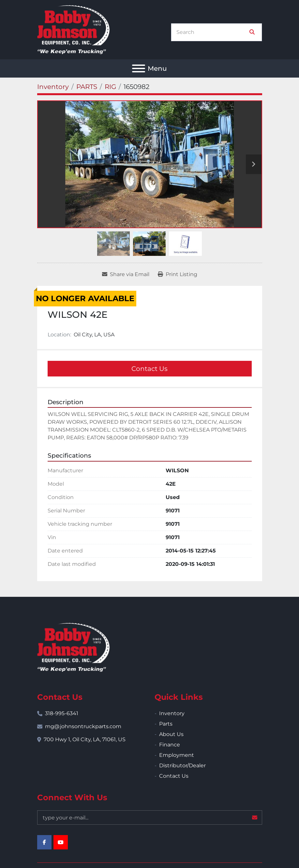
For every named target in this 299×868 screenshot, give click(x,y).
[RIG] (110, 87)
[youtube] (61, 842)
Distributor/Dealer (182, 765)
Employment (177, 755)
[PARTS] (87, 87)
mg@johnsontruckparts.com (83, 726)
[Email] (150, 817)
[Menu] (139, 68)
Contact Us (149, 369)
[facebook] (44, 842)
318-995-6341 (62, 713)
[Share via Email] (126, 274)
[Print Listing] (178, 274)
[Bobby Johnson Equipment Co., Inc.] (73, 647)
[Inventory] (53, 87)
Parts (166, 724)
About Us (171, 734)
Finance (170, 745)
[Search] (212, 32)
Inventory (172, 713)
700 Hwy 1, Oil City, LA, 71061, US (85, 739)
